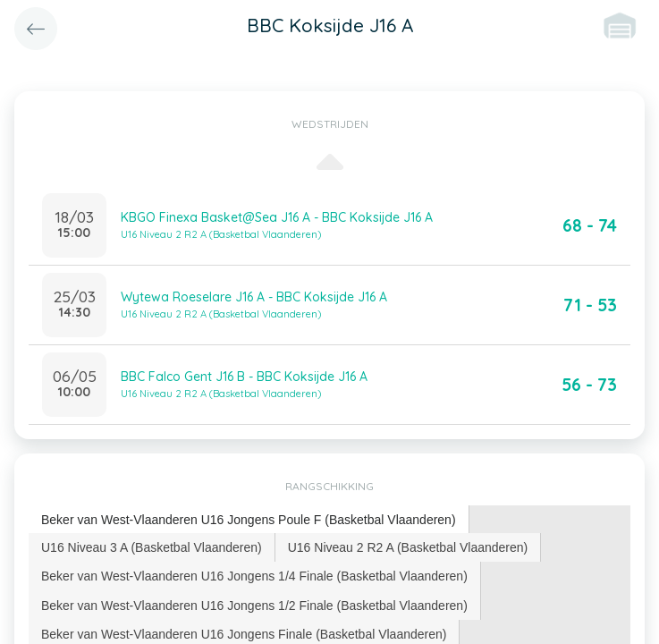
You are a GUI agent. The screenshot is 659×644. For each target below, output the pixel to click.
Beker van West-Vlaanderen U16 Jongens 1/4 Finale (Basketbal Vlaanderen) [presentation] (254, 576)
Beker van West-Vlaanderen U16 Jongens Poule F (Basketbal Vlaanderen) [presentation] (249, 520)
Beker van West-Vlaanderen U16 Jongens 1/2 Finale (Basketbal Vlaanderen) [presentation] (254, 606)
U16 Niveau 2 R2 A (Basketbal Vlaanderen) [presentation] (408, 547)
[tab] (249, 520)
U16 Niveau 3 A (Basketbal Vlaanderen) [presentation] (152, 547)
